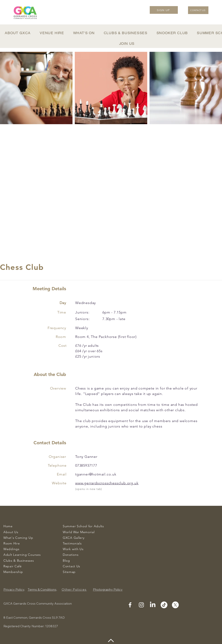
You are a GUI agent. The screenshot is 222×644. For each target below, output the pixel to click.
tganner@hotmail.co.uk (96, 474)
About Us (11, 532)
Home (8, 526)
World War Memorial (79, 532)
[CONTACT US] (198, 10)
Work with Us (73, 549)
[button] (18, 33)
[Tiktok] (164, 605)
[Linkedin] (153, 605)
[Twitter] (175, 605)
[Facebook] (130, 605)
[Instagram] (141, 605)
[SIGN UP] (164, 10)
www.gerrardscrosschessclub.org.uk (107, 483)
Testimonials (72, 543)
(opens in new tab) (89, 489)
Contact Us (71, 566)
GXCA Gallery (74, 538)
